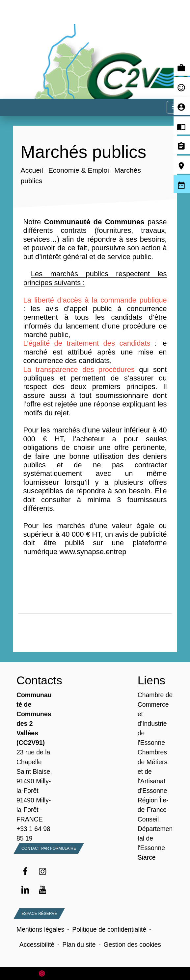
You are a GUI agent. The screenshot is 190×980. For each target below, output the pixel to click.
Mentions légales (40, 929)
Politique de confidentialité (109, 929)
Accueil (32, 171)
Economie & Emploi (79, 171)
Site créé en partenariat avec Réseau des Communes (95, 973)
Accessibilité (37, 944)
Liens (151, 680)
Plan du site (79, 944)
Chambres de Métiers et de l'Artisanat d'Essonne (152, 771)
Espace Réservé (39, 914)
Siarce (147, 857)
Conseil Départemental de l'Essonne (155, 833)
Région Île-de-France (153, 805)
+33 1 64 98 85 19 (33, 833)
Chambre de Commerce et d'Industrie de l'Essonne (155, 719)
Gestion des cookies (132, 944)
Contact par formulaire (49, 848)
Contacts (34, 680)
